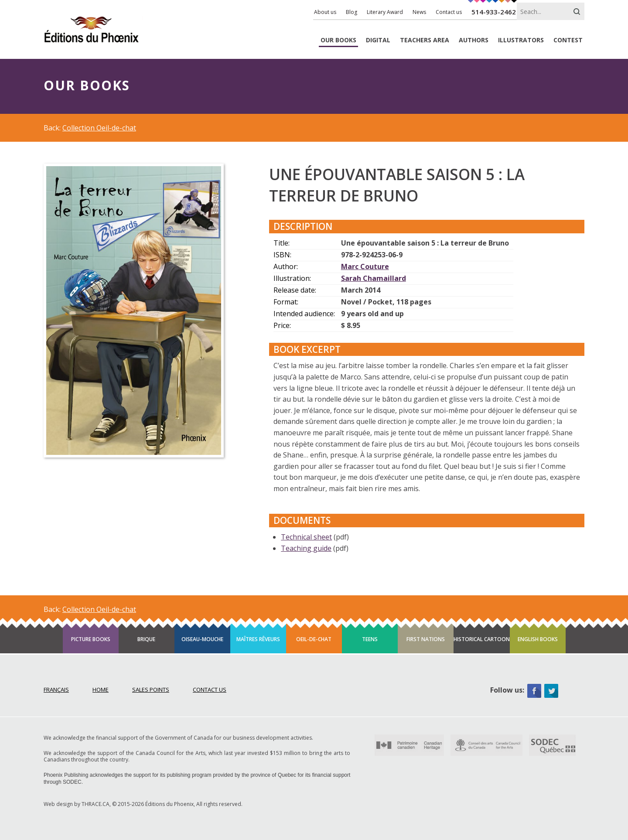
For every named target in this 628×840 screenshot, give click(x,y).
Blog (352, 12)
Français (56, 690)
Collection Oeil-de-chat (99, 128)
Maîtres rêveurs (258, 639)
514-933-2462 (494, 12)
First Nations (426, 639)
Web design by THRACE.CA (77, 804)
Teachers (425, 40)
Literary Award (385, 12)
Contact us (449, 12)
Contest (568, 40)
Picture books (91, 639)
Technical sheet (306, 537)
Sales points (151, 690)
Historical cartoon (482, 639)
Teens (370, 639)
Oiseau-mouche (202, 639)
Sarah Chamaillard (374, 278)
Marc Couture (365, 266)
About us (325, 12)
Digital (378, 40)
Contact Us (210, 690)
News (419, 12)
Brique (146, 639)
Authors (474, 40)
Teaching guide (306, 548)
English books (538, 639)
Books (338, 40)
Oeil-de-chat (314, 639)
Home (101, 690)
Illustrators (521, 40)
